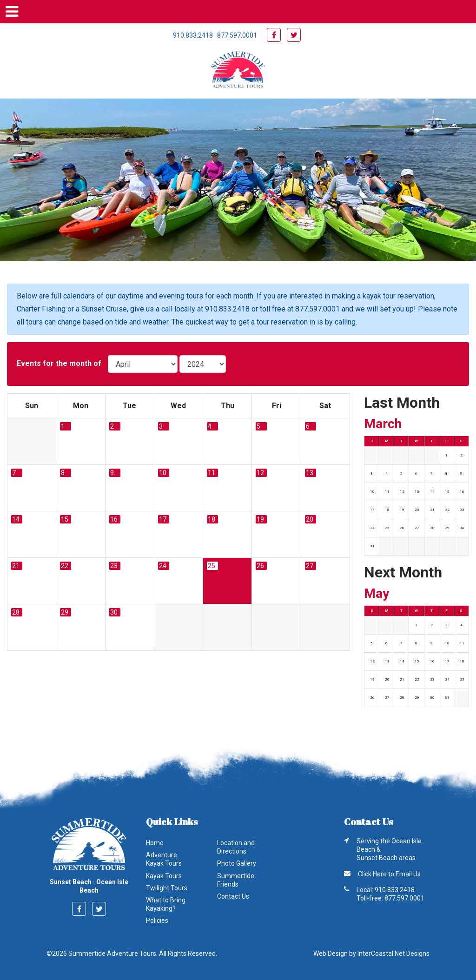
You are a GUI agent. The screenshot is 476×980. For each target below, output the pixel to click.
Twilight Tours (167, 888)
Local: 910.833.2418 (386, 890)
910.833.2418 (193, 35)
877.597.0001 (237, 35)
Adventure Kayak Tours (164, 859)
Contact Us (233, 896)
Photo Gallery (237, 863)
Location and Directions (236, 847)
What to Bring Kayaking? (166, 904)
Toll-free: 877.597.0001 (390, 898)
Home (155, 843)
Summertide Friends (236, 880)
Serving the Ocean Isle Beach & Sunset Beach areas (389, 849)
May (377, 593)
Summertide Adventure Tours (238, 71)
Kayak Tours (164, 876)
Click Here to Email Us (389, 874)
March (383, 424)
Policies (157, 920)
